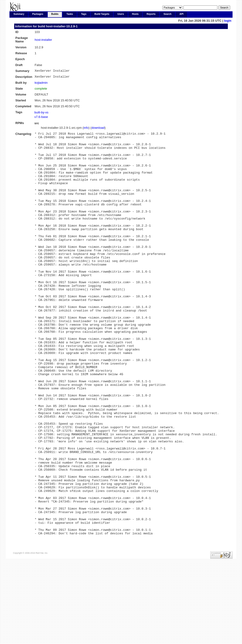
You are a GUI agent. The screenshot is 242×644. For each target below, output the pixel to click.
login (228, 21)
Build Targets (102, 14)
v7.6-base (41, 118)
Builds (55, 14)
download (98, 129)
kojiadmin (41, 84)
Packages (38, 14)
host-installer (43, 40)
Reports (151, 14)
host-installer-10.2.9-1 (62, 26)
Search (167, 14)
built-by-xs (41, 114)
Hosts (135, 14)
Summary (19, 14)
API (181, 14)
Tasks (70, 14)
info (86, 129)
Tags (84, 14)
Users (121, 14)
